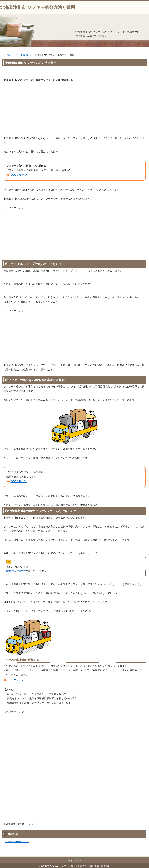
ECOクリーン (19, 175)
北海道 (24, 55)
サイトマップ (75, 861)
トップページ (9, 55)
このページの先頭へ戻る (139, 854)
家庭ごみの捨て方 (16, 571)
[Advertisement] (75, 107)
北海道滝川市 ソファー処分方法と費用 (38, 7)
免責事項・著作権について (20, 824)
